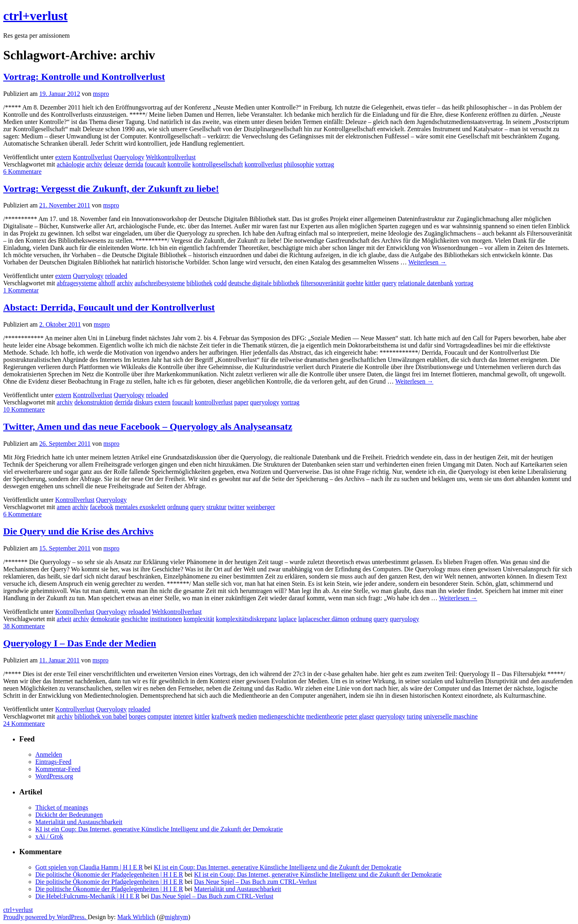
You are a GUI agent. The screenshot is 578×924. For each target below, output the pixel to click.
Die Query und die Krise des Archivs (78, 531)
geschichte (135, 619)
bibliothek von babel (101, 716)
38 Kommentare (24, 626)
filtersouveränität (323, 283)
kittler (372, 283)
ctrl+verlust (35, 16)
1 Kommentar (21, 290)
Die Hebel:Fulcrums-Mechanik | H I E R (88, 896)
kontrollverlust (263, 164)
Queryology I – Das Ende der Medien (80, 643)
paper (241, 402)
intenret (183, 716)
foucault (155, 164)
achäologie (70, 164)
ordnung (178, 507)
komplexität (199, 619)
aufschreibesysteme (160, 283)
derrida (134, 164)
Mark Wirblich (136, 917)
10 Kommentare (24, 409)
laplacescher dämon (324, 619)
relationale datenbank (426, 283)
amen (64, 507)
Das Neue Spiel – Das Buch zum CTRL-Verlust (255, 882)
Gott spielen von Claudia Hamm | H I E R (89, 867)
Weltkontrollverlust (171, 157)
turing (414, 716)
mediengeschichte (282, 716)
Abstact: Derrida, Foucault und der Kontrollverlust (109, 307)
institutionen (166, 619)
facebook (102, 507)
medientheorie (325, 716)
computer (159, 716)
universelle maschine (451, 716)
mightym (177, 917)
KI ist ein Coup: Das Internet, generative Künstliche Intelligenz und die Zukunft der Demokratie (159, 829)
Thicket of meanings (62, 807)
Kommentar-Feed (58, 769)
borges (137, 716)
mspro (101, 94)
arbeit (64, 619)
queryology (265, 402)
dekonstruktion (94, 402)
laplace (288, 619)
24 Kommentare (24, 724)
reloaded (116, 276)
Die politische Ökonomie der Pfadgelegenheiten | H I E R (109, 874)
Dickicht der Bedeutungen (69, 815)
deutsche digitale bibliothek (264, 283)
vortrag (325, 164)
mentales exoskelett (140, 507)
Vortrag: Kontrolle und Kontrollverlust (84, 77)
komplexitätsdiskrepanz (246, 619)
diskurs (144, 402)
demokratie (105, 619)
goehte (355, 283)
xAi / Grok (49, 836)
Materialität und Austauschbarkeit (79, 822)
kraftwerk (224, 716)
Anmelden (49, 754)
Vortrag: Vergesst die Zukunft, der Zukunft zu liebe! (111, 189)
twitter (236, 507)
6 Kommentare (22, 172)
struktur (216, 507)
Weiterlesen (427, 262)
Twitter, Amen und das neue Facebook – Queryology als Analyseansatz (148, 426)
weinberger (261, 507)
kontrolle (179, 164)
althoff (107, 283)
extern (63, 157)
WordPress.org (54, 776)
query (389, 283)
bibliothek (199, 283)
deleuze (114, 164)
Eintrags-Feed (53, 762)
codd (220, 283)
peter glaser (359, 716)
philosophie (299, 164)
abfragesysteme (77, 283)
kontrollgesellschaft (218, 164)
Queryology (129, 157)
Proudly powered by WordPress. (45, 917)
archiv (94, 164)
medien (247, 716)
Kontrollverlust (92, 157)
